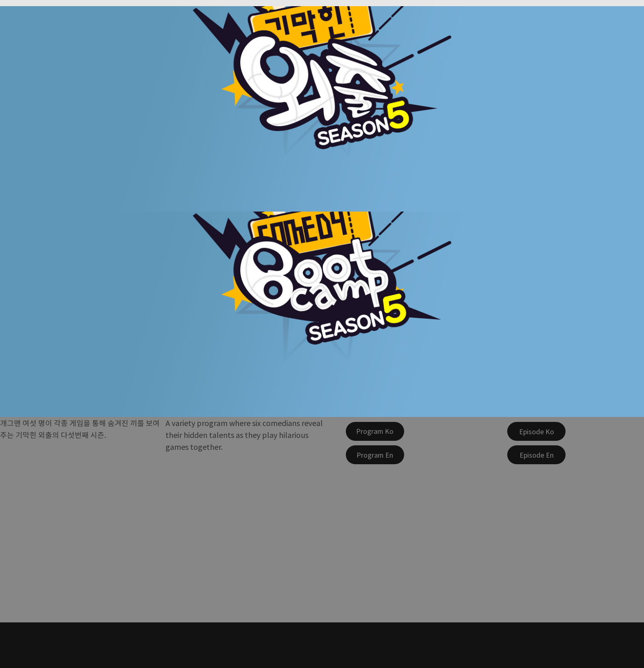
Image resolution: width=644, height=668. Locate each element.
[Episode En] (536, 455)
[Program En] (375, 455)
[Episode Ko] (536, 431)
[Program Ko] (375, 431)
